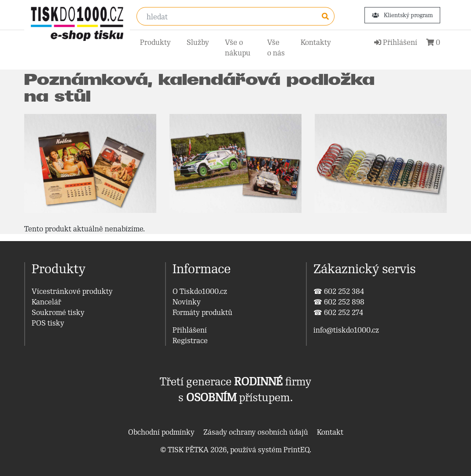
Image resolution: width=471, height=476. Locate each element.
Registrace (190, 341)
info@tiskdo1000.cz (346, 330)
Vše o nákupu (238, 48)
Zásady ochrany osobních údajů (256, 432)
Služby (198, 42)
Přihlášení (190, 330)
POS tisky (48, 323)
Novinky (187, 302)
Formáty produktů (202, 312)
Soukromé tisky (58, 312)
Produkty (155, 42)
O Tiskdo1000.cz (200, 291)
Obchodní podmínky (161, 432)
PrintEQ (296, 450)
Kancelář (46, 302)
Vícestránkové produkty (72, 291)
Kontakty (316, 42)
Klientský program (402, 15)
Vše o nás (276, 48)
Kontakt (330, 432)
